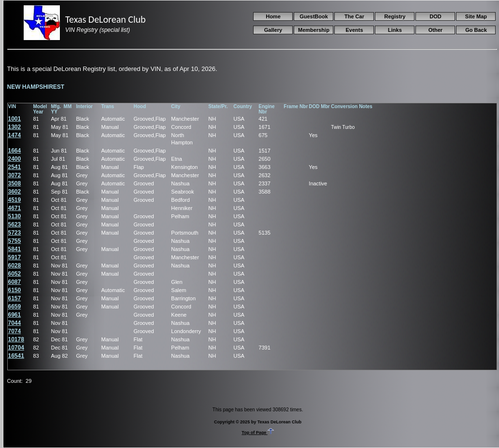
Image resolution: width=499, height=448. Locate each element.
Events (354, 30)
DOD (435, 16)
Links (395, 30)
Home (273, 16)
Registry (395, 16)
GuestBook (314, 16)
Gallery (273, 30)
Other (435, 30)
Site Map (476, 16)
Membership (314, 30)
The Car (354, 16)
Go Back (476, 30)
